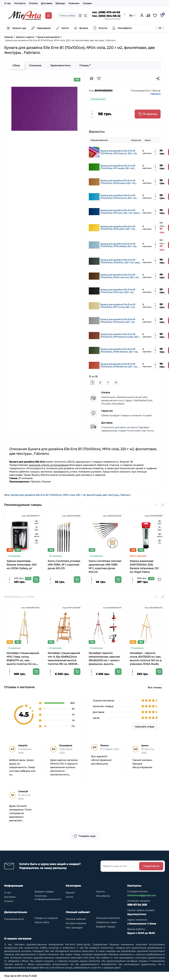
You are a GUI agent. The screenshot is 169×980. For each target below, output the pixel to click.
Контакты (20, 3)
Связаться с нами (107, 922)
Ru (131, 16)
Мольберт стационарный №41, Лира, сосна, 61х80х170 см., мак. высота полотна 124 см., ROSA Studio (23, 659)
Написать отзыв (144, 727)
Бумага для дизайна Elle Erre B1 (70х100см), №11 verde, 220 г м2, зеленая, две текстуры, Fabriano (118, 167)
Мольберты (103, 896)
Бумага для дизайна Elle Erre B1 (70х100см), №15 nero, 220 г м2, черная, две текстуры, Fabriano (118, 291)
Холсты (100, 892)
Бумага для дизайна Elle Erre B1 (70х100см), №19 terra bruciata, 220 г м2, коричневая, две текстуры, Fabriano (120, 335)
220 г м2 (81, 495)
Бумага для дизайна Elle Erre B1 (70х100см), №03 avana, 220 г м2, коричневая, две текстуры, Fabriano (120, 182)
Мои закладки (74, 928)
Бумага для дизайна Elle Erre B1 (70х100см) (36, 495)
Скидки (87, 3)
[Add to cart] (36, 580)
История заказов (76, 923)
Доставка (47, 3)
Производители (14, 919)
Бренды (60, 3)
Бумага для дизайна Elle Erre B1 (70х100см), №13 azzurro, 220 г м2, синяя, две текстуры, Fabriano (118, 197)
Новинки (74, 3)
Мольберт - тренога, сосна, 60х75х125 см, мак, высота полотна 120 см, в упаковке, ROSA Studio (146, 658)
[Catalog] (49, 16)
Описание (35, 65)
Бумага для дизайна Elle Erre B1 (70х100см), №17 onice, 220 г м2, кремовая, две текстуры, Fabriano (119, 306)
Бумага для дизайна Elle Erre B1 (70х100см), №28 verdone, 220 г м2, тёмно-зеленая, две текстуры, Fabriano (119, 350)
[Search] (85, 16)
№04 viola (69, 495)
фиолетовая (94, 495)
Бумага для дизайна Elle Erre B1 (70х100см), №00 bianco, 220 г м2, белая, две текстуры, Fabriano (119, 152)
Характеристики (60, 65)
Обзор (16, 65)
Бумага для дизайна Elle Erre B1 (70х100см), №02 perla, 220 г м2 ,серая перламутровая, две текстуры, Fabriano (121, 321)
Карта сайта (42, 922)
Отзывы (85, 65)
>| (116, 382)
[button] (156, 505)
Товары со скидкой (46, 918)
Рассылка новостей (108, 918)
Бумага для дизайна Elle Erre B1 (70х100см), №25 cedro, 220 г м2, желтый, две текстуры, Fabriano (118, 228)
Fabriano (125, 495)
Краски (70, 893)
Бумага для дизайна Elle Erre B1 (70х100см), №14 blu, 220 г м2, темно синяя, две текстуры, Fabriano (120, 212)
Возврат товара (44, 892)
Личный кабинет (76, 919)
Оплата (33, 3)
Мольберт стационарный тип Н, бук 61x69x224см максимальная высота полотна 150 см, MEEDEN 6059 (64, 659)
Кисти (69, 897)
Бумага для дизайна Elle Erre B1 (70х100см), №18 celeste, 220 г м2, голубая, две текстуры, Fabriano (118, 245)
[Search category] (80, 16)
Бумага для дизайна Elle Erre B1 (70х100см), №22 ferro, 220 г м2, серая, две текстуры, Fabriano (121, 261)
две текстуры (111, 495)
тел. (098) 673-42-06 (106, 12)
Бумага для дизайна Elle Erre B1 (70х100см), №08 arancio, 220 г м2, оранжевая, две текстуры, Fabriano (120, 365)
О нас (8, 3)
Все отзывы (155, 687)
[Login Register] (142, 16)
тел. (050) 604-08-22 (106, 16)
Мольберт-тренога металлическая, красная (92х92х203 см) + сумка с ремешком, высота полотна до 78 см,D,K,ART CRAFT (104, 659)
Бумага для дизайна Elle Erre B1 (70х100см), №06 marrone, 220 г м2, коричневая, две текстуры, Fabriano (120, 276)
